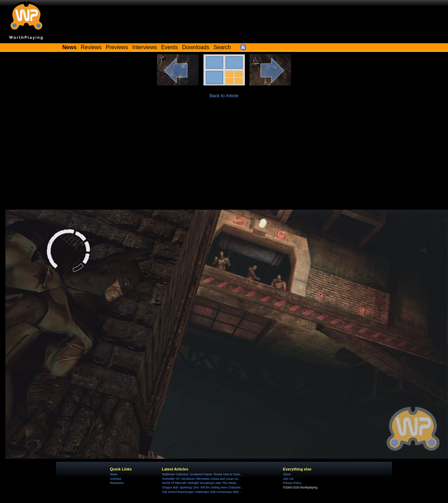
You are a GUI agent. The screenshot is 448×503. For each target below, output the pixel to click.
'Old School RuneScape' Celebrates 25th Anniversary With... (202, 492)
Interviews (144, 47)
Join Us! (288, 479)
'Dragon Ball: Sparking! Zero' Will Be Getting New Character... (203, 487)
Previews (117, 47)
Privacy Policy (292, 483)
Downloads (196, 47)
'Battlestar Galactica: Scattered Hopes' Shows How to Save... (202, 474)
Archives (116, 479)
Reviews (91, 47)
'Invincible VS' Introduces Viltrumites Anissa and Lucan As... (201, 479)
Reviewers (117, 483)
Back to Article (224, 96)
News (114, 474)
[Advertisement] (224, 158)
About (287, 474)
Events (170, 47)
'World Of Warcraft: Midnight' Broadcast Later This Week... (200, 483)
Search (222, 47)
